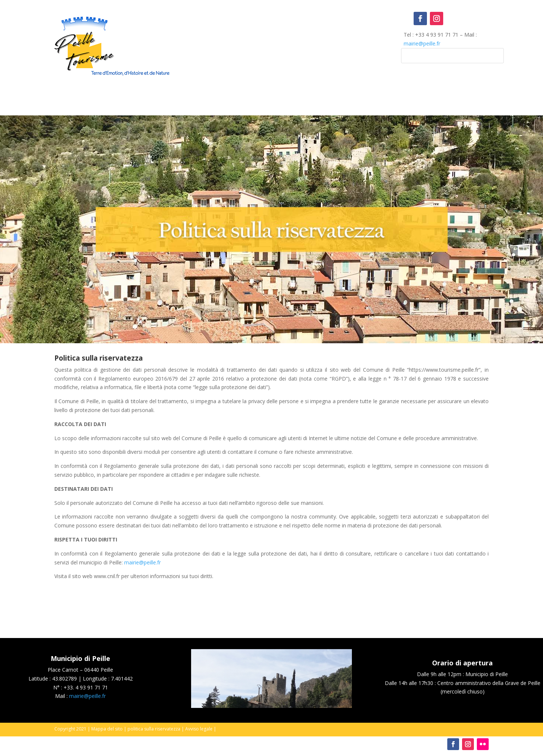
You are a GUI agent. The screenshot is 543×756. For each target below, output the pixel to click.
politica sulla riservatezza (154, 729)
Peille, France (272, 42)
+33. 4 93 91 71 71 (86, 687)
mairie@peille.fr (422, 43)
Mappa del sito (107, 729)
